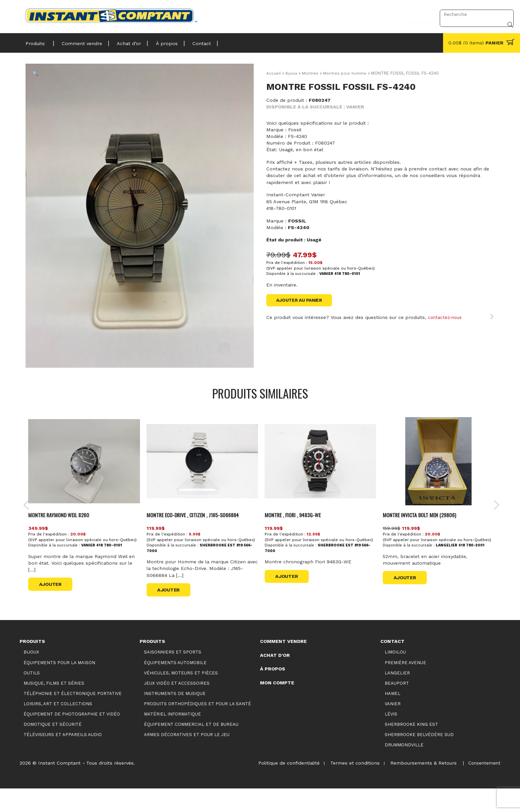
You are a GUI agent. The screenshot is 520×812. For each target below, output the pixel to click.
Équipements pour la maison (59, 686)
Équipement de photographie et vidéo (72, 737)
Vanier (393, 727)
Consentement (483, 786)
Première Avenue (405, 686)
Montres (311, 73)
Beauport (397, 706)
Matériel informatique (172, 737)
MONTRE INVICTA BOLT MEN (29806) (422, 538)
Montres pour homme (346, 73)
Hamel (392, 716)
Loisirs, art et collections (58, 727)
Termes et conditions (351, 786)
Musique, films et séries (54, 706)
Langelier (397, 696)
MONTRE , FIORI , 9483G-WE (296, 538)
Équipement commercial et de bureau (191, 747)
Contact (191, 41)
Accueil (274, 73)
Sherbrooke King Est (411, 747)
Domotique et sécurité (53, 747)
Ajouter (52, 607)
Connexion (417, 14)
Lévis (391, 737)
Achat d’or (124, 41)
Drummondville (404, 768)
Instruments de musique (175, 716)
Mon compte (277, 706)
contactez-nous (446, 325)
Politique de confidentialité (283, 786)
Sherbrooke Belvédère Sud (419, 757)
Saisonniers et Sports (173, 675)
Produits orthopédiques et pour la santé (197, 727)
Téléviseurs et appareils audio (63, 757)
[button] (40, 78)
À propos (159, 41)
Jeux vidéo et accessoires (177, 706)
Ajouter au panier (301, 300)
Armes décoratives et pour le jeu (187, 757)
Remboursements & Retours (421, 786)
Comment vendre (79, 41)
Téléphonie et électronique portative (73, 716)
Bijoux (292, 73)
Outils (32, 696)
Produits (35, 41)
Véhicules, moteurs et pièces (181, 696)
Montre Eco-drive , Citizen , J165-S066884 (198, 538)
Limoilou (395, 675)
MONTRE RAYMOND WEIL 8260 (63, 538)
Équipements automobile (175, 686)
